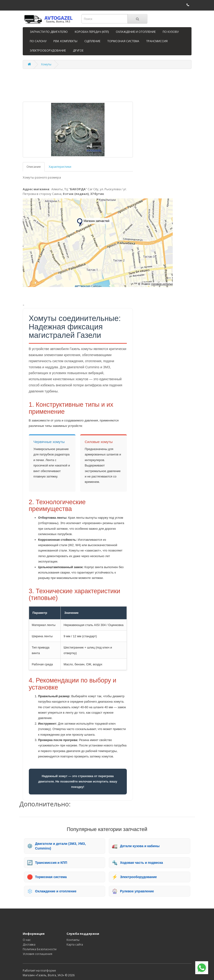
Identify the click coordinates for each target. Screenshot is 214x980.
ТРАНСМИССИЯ (157, 41)
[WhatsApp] (202, 968)
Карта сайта (75, 945)
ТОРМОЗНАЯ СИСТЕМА (123, 41)
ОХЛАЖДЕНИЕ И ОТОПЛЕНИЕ (136, 32)
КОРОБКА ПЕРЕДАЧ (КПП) (92, 32)
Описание (34, 167)
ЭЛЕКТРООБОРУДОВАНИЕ (48, 50)
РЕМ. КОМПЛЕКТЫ (65, 41)
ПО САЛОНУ (38, 41)
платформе (48, 971)
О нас (27, 940)
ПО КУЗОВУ (171, 32)
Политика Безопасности (40, 949)
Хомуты (46, 64)
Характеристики (60, 167)
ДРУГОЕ (78, 50)
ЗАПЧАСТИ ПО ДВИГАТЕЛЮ (49, 32)
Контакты (73, 940)
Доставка (29, 945)
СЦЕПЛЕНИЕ (92, 41)
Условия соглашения (38, 954)
